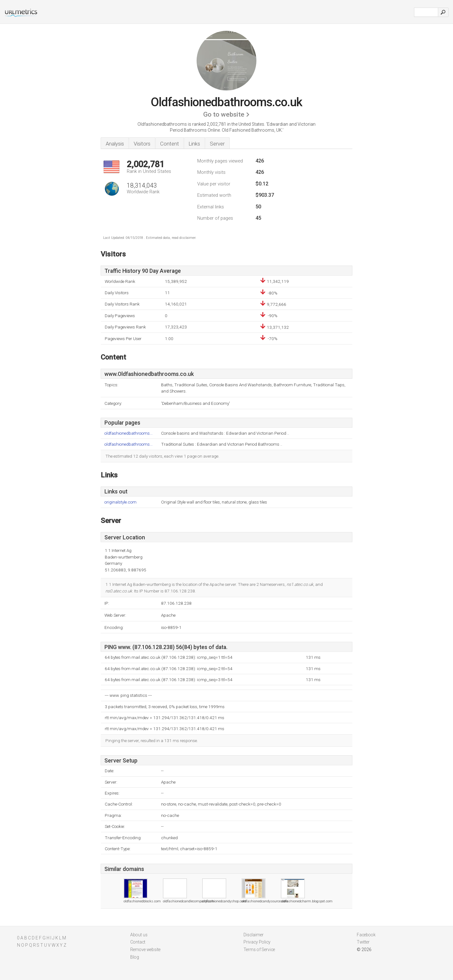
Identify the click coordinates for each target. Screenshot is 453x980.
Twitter (363, 942)
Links (194, 144)
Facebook (366, 935)
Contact (138, 942)
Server (217, 144)
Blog (135, 957)
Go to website (224, 114)
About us (139, 935)
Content (170, 144)
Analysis (115, 144)
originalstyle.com (120, 502)
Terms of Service (259, 950)
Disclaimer (254, 935)
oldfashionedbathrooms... (129, 433)
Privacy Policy (257, 942)
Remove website (145, 950)
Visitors (142, 144)
